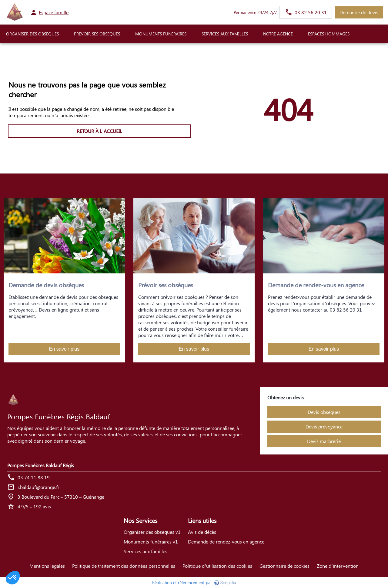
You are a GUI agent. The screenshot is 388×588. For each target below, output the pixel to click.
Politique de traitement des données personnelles (124, 566)
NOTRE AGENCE (278, 34)
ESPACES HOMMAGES (329, 34)
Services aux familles (145, 551)
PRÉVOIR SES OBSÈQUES (97, 34)
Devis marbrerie (324, 441)
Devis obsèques (324, 412)
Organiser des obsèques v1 (152, 532)
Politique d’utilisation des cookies (217, 566)
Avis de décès (202, 532)
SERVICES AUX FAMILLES (225, 34)
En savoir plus (64, 349)
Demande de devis (359, 12)
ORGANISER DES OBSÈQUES (32, 34)
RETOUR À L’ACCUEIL (99, 131)
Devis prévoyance (324, 426)
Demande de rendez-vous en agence (226, 542)
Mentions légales (47, 566)
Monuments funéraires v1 (151, 542)
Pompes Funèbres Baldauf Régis (41, 465)
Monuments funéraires (161, 34)
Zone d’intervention (338, 566)
